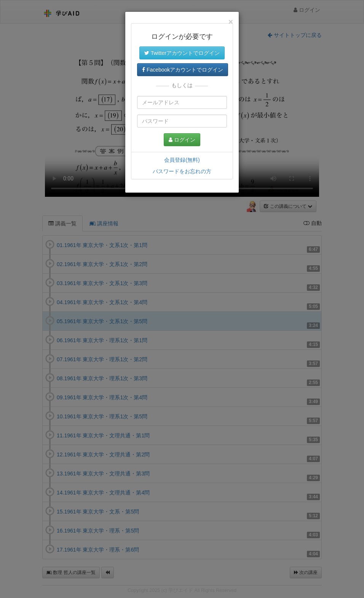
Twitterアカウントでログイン (182, 53)
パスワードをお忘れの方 (182, 171)
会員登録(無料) (182, 160)
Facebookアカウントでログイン (183, 70)
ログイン (182, 140)
